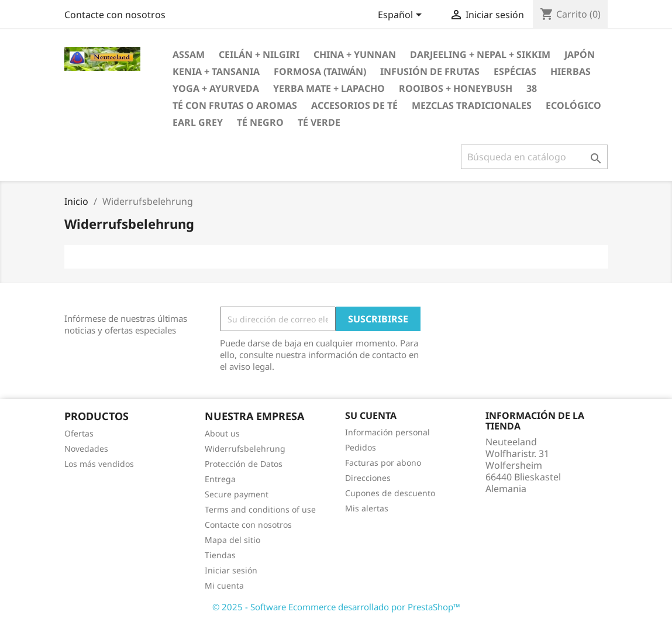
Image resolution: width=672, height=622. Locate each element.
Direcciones (368, 478)
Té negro (260, 122)
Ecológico (573, 105)
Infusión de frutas (430, 71)
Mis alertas (367, 508)
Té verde (319, 122)
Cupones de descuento (390, 493)
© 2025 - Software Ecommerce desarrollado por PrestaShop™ (336, 607)
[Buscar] (534, 157)
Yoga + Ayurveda (216, 88)
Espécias (515, 71)
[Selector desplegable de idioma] (402, 16)
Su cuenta (371, 415)
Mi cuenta (224, 585)
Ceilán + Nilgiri (259, 54)
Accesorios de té (354, 105)
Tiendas (220, 555)
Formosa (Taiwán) (320, 71)
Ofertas (79, 433)
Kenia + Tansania (216, 71)
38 (532, 88)
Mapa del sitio (232, 540)
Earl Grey (198, 122)
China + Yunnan (355, 54)
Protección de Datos (244, 464)
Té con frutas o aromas (235, 105)
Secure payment (237, 494)
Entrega (220, 479)
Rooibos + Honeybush (456, 88)
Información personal (387, 432)
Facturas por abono (383, 463)
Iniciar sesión (231, 570)
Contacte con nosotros (115, 15)
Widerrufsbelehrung (245, 449)
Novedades (86, 449)
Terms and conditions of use (260, 509)
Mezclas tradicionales (472, 105)
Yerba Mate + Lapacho (329, 88)
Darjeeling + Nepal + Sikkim (480, 54)
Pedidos (361, 447)
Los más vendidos (99, 464)
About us (222, 433)
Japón (580, 54)
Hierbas (571, 71)
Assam (189, 54)
